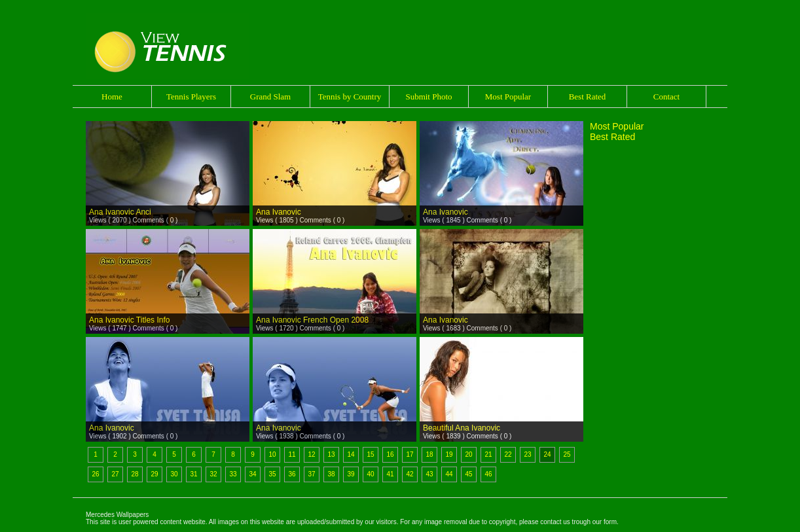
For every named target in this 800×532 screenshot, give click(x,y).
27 (115, 474)
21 (488, 454)
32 (213, 474)
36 (292, 474)
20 (468, 454)
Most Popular (508, 97)
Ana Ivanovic (279, 212)
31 (193, 474)
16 (390, 454)
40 (370, 474)
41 (390, 474)
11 (292, 454)
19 (449, 454)
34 (252, 474)
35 (272, 474)
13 (331, 454)
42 (409, 474)
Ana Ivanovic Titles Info (129, 320)
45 (468, 474)
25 (567, 454)
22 (508, 454)
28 (135, 474)
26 (95, 474)
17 (409, 454)
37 (311, 474)
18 (429, 454)
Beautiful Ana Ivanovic (462, 428)
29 (154, 474)
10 (272, 454)
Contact (666, 97)
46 (488, 474)
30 (174, 474)
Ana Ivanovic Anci (120, 212)
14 (351, 454)
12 (311, 454)
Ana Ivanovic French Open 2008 (312, 320)
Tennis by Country (350, 97)
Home (112, 97)
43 (429, 474)
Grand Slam (270, 97)
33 (233, 474)
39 (351, 474)
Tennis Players (191, 97)
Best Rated (588, 97)
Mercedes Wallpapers (117, 515)
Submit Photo (428, 97)
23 (527, 454)
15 (370, 454)
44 (449, 474)
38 (331, 474)
